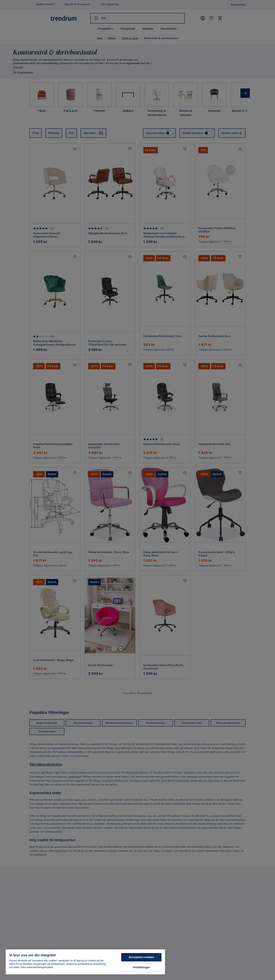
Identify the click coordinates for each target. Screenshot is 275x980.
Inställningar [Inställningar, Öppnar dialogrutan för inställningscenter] (141, 967)
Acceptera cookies (141, 957)
